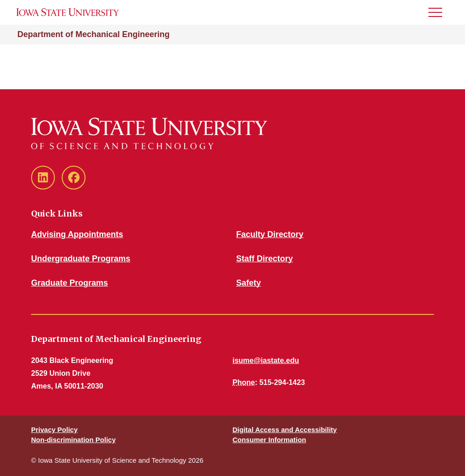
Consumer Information (270, 440)
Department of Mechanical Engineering (94, 34)
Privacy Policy (54, 430)
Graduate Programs (69, 283)
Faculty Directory (270, 234)
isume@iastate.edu (266, 360)
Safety (249, 283)
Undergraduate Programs (81, 259)
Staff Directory (265, 259)
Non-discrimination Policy (73, 440)
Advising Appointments (77, 234)
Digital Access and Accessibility (285, 430)
